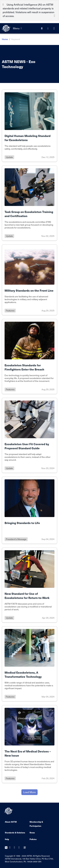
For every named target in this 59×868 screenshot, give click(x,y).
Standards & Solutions (15, 832)
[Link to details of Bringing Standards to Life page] (29, 510)
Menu (17, 28)
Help (7, 839)
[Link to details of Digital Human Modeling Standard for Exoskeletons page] (29, 126)
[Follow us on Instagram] (24, 848)
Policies (33, 839)
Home (5, 39)
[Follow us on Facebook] (11, 848)
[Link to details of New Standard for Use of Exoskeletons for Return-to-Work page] (29, 585)
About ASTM (11, 822)
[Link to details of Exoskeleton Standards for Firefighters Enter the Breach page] (29, 357)
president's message (16, 539)
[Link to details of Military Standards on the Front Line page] (29, 280)
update (9, 157)
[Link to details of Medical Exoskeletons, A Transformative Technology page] (29, 664)
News (32, 832)
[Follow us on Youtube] (15, 848)
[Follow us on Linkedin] (20, 848)
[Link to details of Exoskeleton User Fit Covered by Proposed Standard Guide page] (29, 435)
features (10, 311)
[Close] (54, 15)
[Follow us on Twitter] (6, 848)
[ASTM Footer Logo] (9, 811)
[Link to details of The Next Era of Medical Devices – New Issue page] (29, 744)
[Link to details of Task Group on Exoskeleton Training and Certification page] (29, 203)
